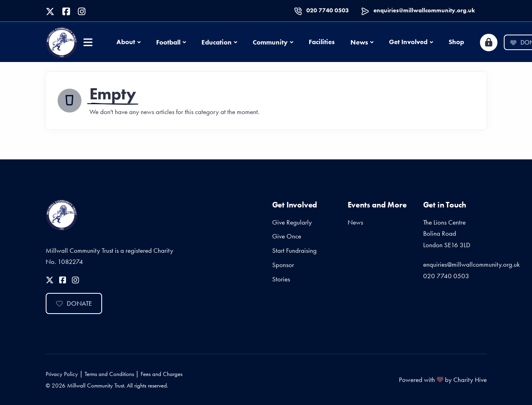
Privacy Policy (62, 374)
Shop (456, 42)
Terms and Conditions (109, 374)
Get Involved (408, 42)
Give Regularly (292, 222)
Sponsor (283, 265)
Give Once (287, 236)
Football (168, 42)
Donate (74, 303)
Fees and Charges (162, 374)
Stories (281, 279)
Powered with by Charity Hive (443, 380)
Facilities (322, 42)
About (126, 42)
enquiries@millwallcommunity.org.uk (424, 10)
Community (270, 42)
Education (217, 42)
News (359, 42)
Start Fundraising (294, 250)
